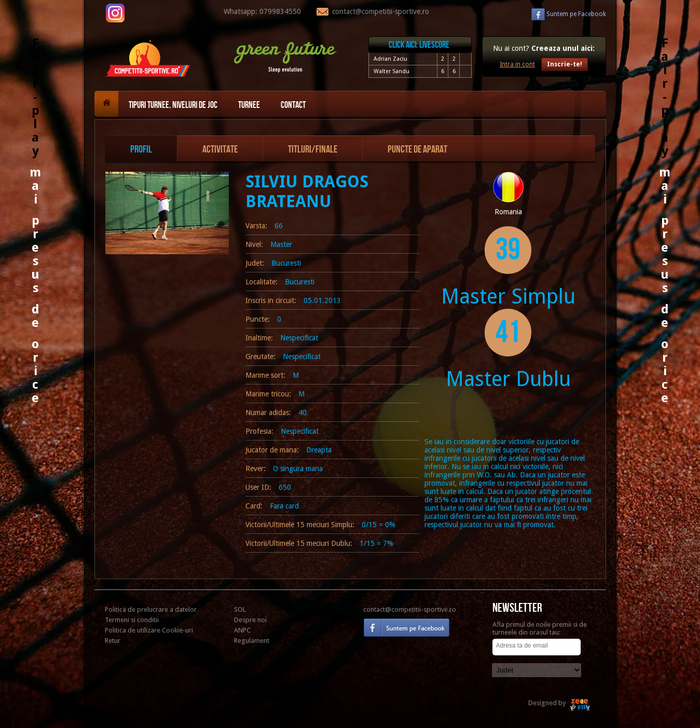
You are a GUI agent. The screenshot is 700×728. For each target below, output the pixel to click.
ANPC (242, 630)
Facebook (576, 14)
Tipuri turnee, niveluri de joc (173, 105)
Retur (113, 641)
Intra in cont (517, 64)
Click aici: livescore (419, 45)
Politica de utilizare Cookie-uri (149, 630)
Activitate (220, 149)
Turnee (249, 105)
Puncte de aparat (417, 149)
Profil (141, 149)
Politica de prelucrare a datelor (151, 609)
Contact (293, 105)
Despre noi (250, 620)
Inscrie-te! (565, 64)
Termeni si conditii (132, 620)
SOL (240, 609)
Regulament (252, 641)
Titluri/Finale (313, 149)
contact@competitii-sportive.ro (410, 609)
